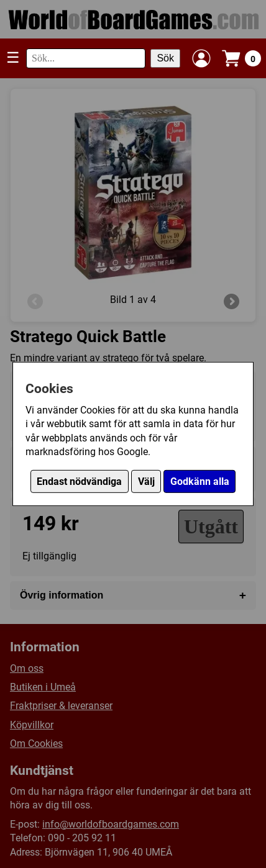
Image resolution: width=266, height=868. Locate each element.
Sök (165, 58)
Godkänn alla (200, 481)
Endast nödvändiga (79, 481)
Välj (146, 481)
